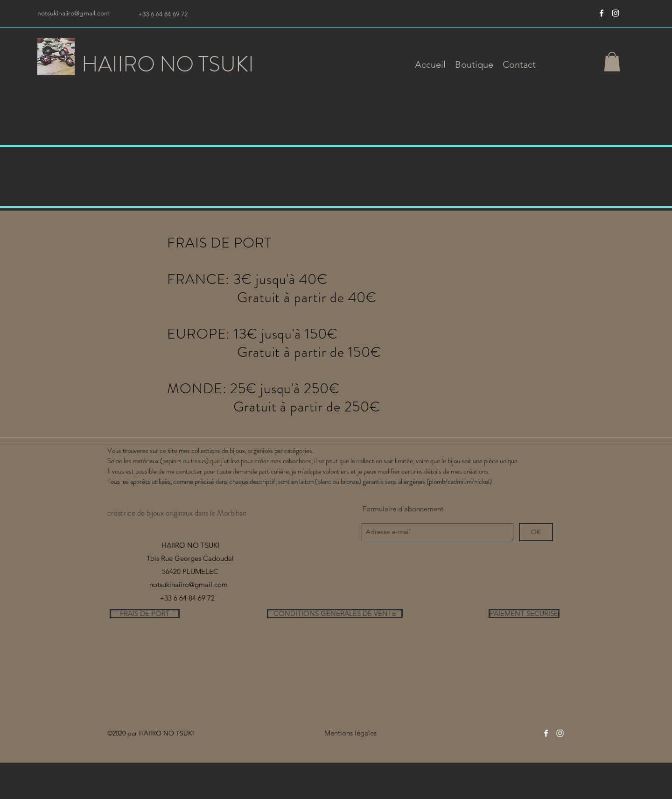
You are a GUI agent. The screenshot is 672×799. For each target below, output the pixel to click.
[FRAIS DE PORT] (145, 614)
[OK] (536, 532)
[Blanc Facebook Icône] (602, 13)
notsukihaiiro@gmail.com (73, 13)
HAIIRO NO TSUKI (168, 64)
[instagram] (616, 13)
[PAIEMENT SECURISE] (524, 614)
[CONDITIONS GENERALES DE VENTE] (335, 614)
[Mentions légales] (350, 733)
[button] (474, 64)
